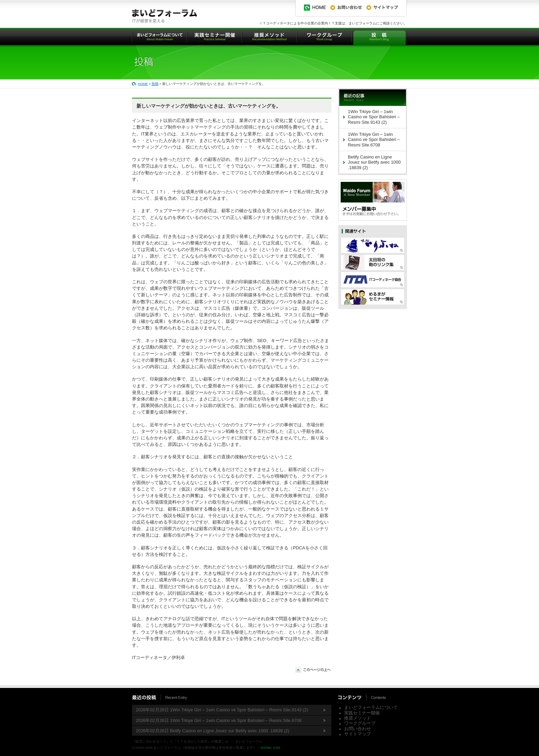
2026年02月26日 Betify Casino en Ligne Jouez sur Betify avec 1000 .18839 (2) (213, 731)
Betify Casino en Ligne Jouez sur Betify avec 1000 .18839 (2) (374, 162)
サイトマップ (357, 734)
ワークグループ (360, 723)
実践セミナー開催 (362, 713)
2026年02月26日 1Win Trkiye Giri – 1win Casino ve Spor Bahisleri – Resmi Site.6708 (219, 720)
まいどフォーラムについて (371, 707)
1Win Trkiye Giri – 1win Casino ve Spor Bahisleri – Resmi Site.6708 (374, 140)
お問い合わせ (357, 729)
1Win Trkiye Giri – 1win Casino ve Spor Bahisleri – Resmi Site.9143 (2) (374, 117)
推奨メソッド (357, 718)
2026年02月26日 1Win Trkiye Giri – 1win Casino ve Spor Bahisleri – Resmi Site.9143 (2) (222, 710)
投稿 (155, 84)
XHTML (266, 748)
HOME (143, 84)
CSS (277, 748)
